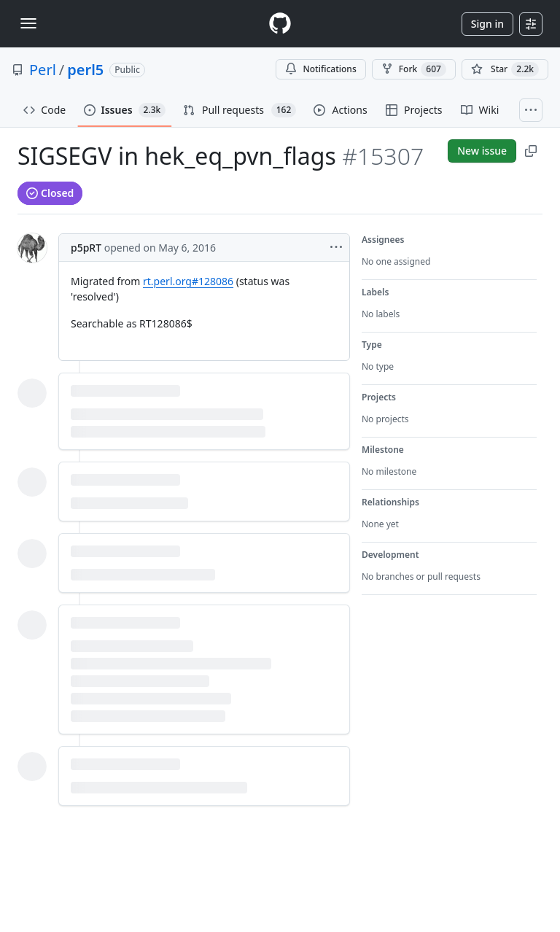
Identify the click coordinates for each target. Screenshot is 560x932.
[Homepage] (280, 24)
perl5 (85, 70)
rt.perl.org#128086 (188, 281)
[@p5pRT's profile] (32, 248)
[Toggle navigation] (28, 23)
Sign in (487, 24)
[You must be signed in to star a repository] (505, 69)
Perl (43, 70)
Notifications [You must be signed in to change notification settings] (320, 69)
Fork (414, 69)
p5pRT (86, 248)
